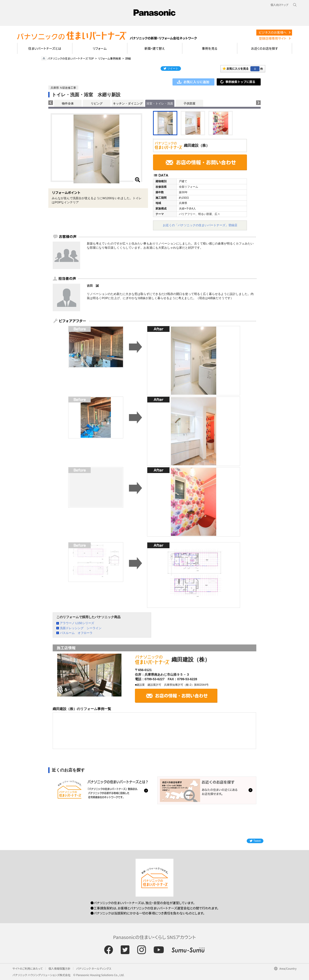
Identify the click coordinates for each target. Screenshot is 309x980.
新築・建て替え (155, 48)
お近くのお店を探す (265, 48)
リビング (97, 103)
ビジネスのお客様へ (273, 32)
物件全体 (68, 103)
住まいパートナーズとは (45, 48)
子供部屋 (189, 103)
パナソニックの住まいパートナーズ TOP (71, 58)
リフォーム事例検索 (109, 58)
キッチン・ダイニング (128, 103)
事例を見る (209, 48)
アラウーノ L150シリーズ (77, 623)
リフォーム (100, 48)
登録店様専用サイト (273, 38)
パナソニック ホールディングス (94, 968)
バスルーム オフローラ (76, 633)
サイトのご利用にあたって (28, 968)
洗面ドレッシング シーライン (81, 628)
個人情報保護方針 (59, 968)
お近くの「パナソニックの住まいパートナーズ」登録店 (200, 225)
